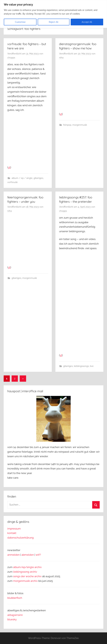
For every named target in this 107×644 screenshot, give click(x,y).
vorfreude (13, 182)
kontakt (12, 533)
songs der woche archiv (27, 576)
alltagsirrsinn (15, 615)
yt (9, 167)
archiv (34, 572)
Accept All (87, 22)
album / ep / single (22, 178)
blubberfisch (15, 598)
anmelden (14, 555)
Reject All (54, 22)
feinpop (67, 125)
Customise (20, 22)
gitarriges (38, 178)
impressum (14, 529)
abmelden (28, 555)
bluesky (12, 619)
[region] (53, 14)
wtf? (38, 555)
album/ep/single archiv (27, 567)
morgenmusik (80, 125)
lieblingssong (22, 572)
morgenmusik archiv (25, 581)
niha (61, 58)
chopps (11, 58)
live (92, 366)
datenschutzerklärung (21, 538)
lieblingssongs (81, 366)
